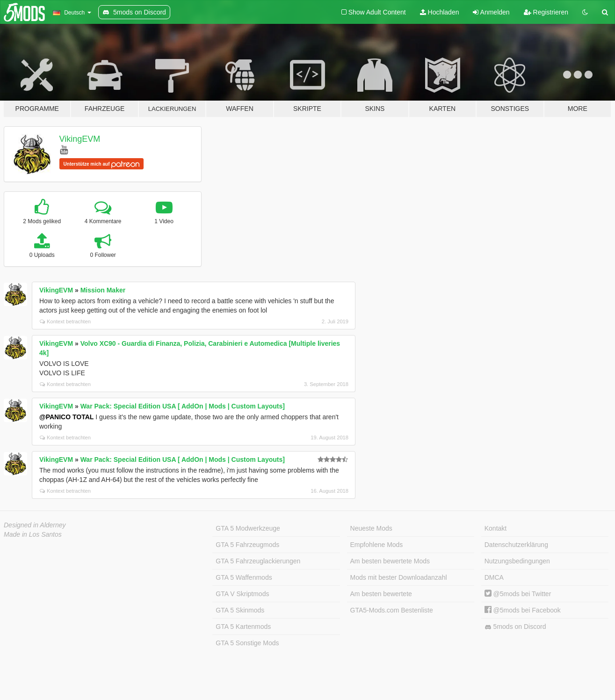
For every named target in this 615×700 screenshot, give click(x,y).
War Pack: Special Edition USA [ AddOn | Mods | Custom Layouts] (183, 406)
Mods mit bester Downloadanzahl (399, 577)
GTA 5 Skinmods (240, 610)
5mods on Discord (515, 627)
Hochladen (440, 12)
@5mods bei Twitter (518, 594)
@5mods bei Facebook (523, 610)
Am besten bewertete (381, 594)
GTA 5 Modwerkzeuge (248, 528)
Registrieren (546, 12)
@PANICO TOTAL (66, 417)
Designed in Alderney (35, 525)
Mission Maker (103, 290)
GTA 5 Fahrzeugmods (247, 545)
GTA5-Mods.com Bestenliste (392, 610)
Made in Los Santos (33, 534)
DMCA (494, 577)
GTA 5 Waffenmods (244, 577)
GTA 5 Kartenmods (243, 627)
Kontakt (496, 528)
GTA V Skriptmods (242, 594)
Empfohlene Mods (377, 545)
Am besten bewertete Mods (390, 561)
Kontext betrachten (65, 321)
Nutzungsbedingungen (517, 561)
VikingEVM (80, 139)
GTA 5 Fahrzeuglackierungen (258, 561)
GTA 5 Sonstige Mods (247, 643)
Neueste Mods (371, 528)
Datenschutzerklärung (516, 545)
